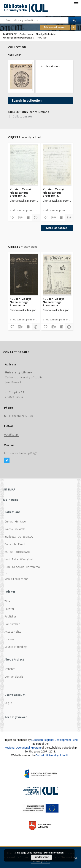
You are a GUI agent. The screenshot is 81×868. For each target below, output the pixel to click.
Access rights (13, 632)
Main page (11, 500)
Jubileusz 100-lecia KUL (19, 537)
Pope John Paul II (15, 544)
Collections (26, 34)
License (9, 639)
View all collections (16, 579)
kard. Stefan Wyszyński (19, 559)
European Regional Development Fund (54, 740)
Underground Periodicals (18, 38)
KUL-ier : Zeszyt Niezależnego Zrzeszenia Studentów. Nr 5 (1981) (21, 302)
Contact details (14, 677)
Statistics (10, 669)
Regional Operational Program (23, 748)
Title (7, 601)
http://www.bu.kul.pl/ (18, 453)
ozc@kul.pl (11, 435)
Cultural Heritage (15, 522)
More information (54, 853)
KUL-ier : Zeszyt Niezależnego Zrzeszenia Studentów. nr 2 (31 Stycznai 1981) (56, 302)
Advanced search (55, 27)
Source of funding (16, 647)
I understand (41, 857)
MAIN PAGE (10, 34)
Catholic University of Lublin (52, 755)
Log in (8, 703)
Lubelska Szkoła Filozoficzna (22, 567)
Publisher (10, 616)
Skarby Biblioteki (46, 34)
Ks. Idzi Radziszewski (17, 552)
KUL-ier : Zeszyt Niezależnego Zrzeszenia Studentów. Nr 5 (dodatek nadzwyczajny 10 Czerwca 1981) (54, 192)
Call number (12, 624)
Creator (9, 609)
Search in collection (27, 101)
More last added (57, 228)
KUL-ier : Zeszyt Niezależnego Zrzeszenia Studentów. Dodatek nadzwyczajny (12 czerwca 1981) (24, 192)
